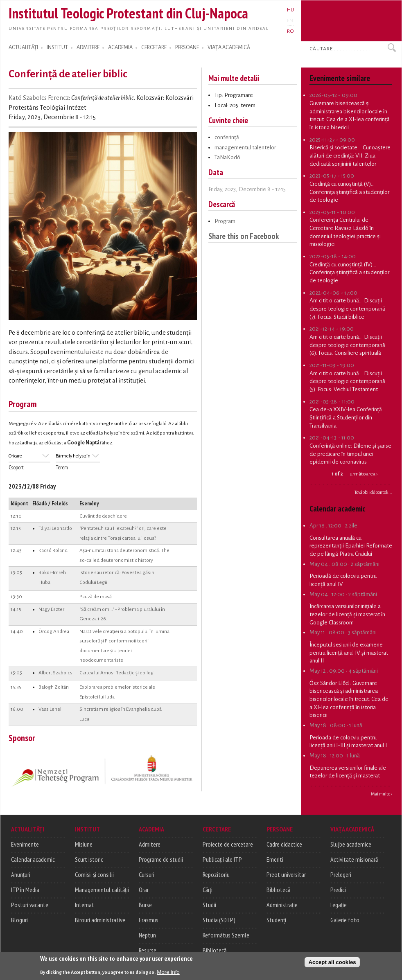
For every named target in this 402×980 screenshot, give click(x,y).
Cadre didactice (284, 844)
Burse (145, 905)
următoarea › (364, 474)
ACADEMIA (120, 47)
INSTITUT (57, 47)
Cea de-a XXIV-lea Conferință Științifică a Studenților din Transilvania (346, 417)
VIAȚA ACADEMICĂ (229, 47)
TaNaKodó (227, 157)
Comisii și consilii (94, 874)
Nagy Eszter (51, 609)
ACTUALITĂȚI (23, 47)
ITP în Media (25, 890)
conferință (227, 137)
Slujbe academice (351, 844)
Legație (339, 905)
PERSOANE (187, 47)
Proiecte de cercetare (228, 844)
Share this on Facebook (244, 236)
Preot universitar (286, 874)
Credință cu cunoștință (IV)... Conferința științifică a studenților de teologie (349, 273)
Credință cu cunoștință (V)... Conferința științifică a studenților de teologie (349, 192)
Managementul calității (102, 890)
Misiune (84, 844)
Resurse (148, 950)
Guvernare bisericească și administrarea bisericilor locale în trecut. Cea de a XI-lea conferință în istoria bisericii (349, 699)
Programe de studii (161, 859)
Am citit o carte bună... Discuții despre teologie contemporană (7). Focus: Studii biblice (347, 309)
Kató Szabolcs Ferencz (39, 98)
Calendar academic (33, 859)
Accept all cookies (332, 965)
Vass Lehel (50, 709)
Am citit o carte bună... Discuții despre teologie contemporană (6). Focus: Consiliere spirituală (347, 345)
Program (225, 221)
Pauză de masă (96, 597)
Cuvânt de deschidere (103, 516)
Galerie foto (345, 920)
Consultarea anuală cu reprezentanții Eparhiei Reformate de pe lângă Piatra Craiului (351, 546)
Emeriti (275, 859)
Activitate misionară (354, 859)
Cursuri (147, 874)
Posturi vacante (30, 905)
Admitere (150, 844)
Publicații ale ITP (222, 859)
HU (290, 10)
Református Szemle (226, 935)
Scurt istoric (89, 859)
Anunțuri (21, 874)
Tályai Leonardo (55, 528)
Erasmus (149, 920)
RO (290, 31)
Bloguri (19, 920)
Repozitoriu (216, 874)
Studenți (276, 920)
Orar (144, 890)
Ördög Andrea (54, 631)
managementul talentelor (245, 148)
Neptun (147, 935)
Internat (85, 905)
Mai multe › (382, 794)
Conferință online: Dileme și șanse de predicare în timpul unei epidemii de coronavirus (350, 454)
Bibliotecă (215, 950)
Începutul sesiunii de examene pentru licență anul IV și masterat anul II (349, 653)
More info (168, 975)
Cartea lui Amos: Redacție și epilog (116, 673)
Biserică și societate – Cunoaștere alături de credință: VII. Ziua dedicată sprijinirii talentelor (350, 155)
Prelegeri (341, 874)
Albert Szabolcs (55, 673)
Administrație (282, 905)
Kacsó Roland (53, 550)
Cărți (208, 890)
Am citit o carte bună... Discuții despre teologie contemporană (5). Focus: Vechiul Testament (347, 381)
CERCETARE (154, 47)
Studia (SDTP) (219, 920)
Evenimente (25, 844)
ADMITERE (88, 47)
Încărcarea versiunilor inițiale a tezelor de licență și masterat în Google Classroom (347, 614)
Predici (338, 890)
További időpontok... (373, 492)
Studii (209, 905)
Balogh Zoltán (54, 687)
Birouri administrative (100, 920)
